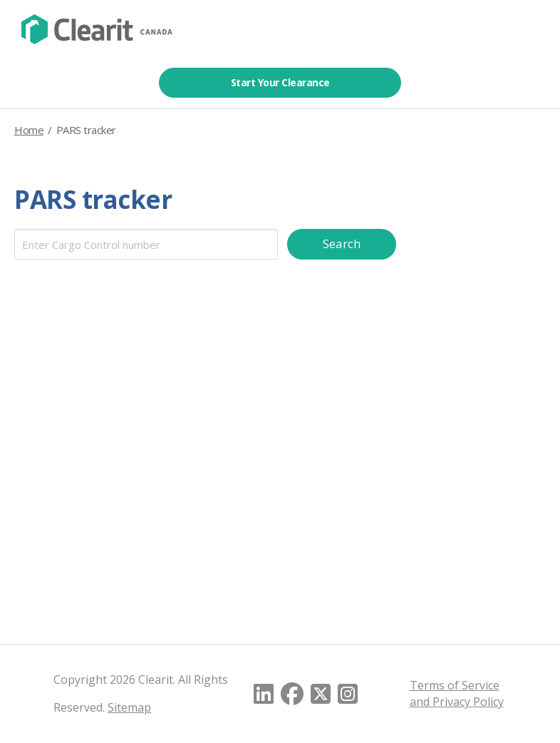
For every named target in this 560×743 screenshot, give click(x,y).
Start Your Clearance (280, 82)
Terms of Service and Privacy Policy (457, 693)
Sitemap (129, 707)
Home (29, 130)
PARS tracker (93, 199)
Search (342, 244)
